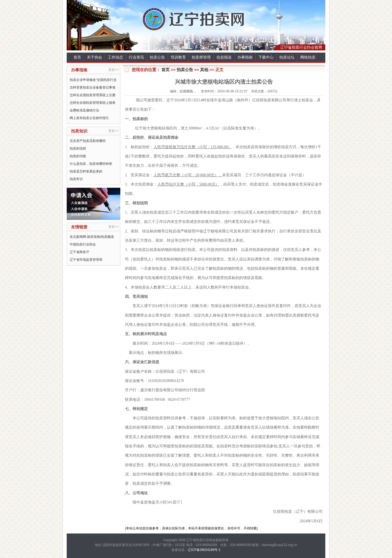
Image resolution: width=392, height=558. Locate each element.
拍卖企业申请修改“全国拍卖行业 (93, 80)
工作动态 (115, 57)
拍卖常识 (76, 179)
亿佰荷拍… (188, 91)
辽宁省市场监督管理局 (86, 260)
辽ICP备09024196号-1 (204, 550)
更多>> (114, 70)
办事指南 (245, 57)
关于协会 (94, 57)
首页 (77, 57)
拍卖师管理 (201, 57)
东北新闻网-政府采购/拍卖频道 (92, 237)
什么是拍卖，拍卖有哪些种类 (91, 164)
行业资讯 (136, 57)
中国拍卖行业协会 (83, 244)
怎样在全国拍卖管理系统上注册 (93, 95)
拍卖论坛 (287, 57)
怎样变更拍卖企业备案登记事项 (93, 87)
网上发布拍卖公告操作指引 (89, 118)
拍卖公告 (157, 57)
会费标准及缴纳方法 (84, 110)
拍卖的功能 (78, 156)
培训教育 (178, 57)
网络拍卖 (308, 57)
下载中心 (266, 57)
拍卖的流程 (78, 148)
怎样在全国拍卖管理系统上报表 (93, 103)
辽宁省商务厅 (79, 252)
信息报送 (224, 57)
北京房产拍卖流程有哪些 (88, 141)
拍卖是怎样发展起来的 (86, 171)
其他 (204, 70)
